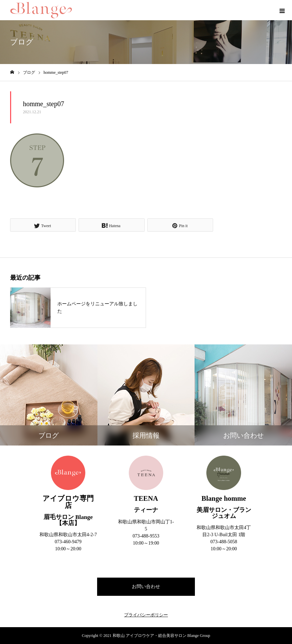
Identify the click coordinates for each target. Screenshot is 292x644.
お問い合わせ (146, 587)
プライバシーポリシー (146, 615)
